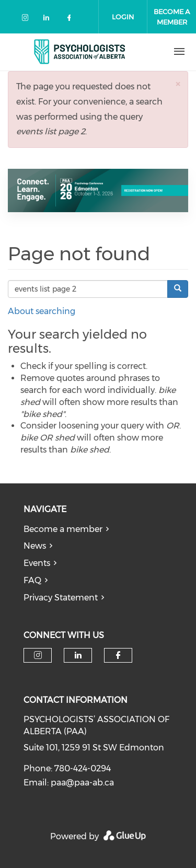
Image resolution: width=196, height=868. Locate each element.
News (35, 546)
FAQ (32, 580)
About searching (42, 311)
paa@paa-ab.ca (82, 783)
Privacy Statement (61, 598)
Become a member (63, 529)
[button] (178, 84)
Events (37, 563)
